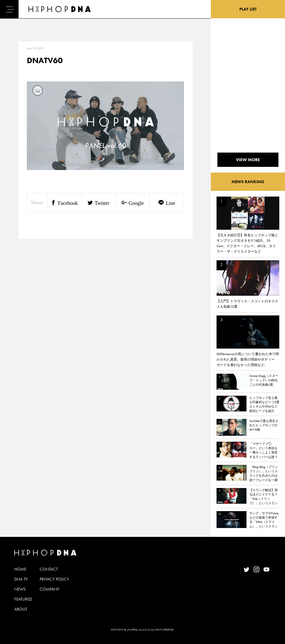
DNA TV (21, 579)
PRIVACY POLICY (54, 579)
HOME (20, 569)
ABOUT (21, 609)
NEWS (20, 589)
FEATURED (23, 599)
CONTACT (49, 569)
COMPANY (49, 589)
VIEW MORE (248, 160)
